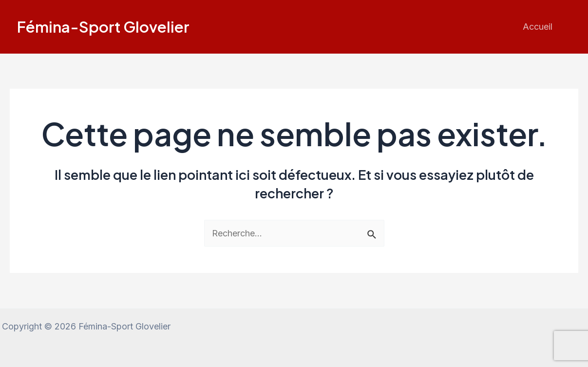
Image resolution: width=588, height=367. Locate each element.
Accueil (538, 27)
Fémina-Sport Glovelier (103, 27)
